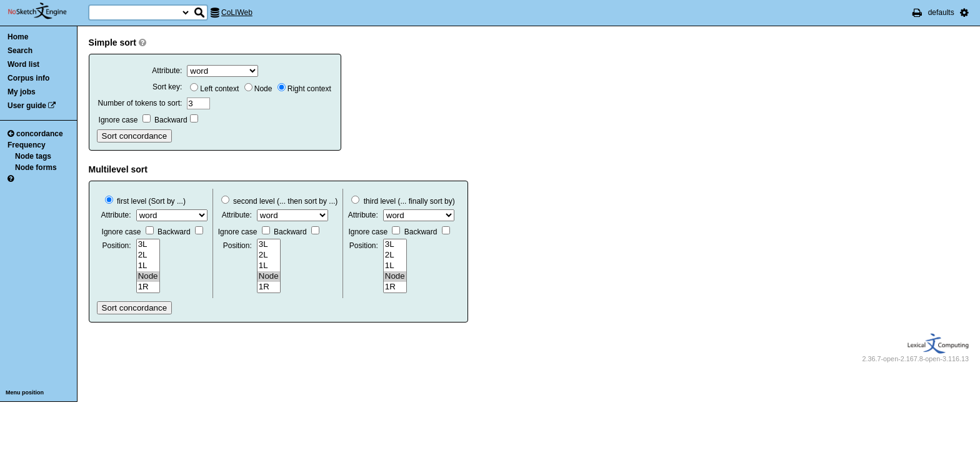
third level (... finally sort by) (403, 201)
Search (20, 51)
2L (148, 255)
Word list (23, 64)
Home (18, 37)
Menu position (25, 392)
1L (148, 266)
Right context (304, 89)
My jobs (22, 92)
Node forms (36, 167)
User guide (27, 106)
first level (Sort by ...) (145, 201)
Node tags (33, 156)
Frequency (27, 145)
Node (258, 89)
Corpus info (28, 78)
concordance (35, 134)
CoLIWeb (237, 12)
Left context (214, 89)
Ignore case (125, 120)
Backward (176, 120)
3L (148, 245)
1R (148, 287)
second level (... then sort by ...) (280, 201)
